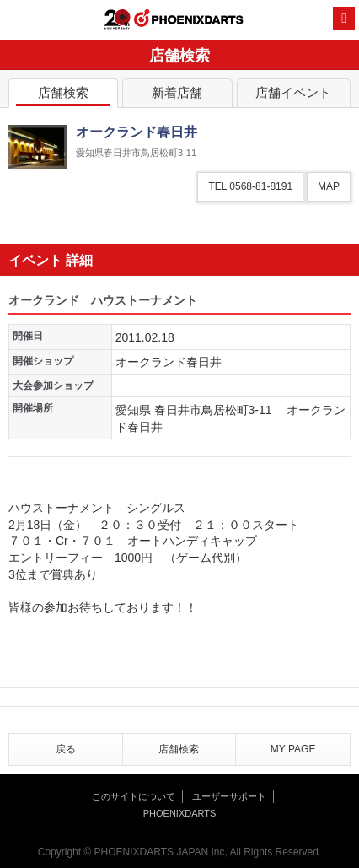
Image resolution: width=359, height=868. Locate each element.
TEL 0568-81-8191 (250, 186)
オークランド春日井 (169, 362)
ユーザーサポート (229, 796)
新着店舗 (177, 96)
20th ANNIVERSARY (117, 19)
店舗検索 (63, 96)
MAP (329, 186)
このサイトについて (134, 796)
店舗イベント (294, 96)
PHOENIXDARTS (189, 20)
